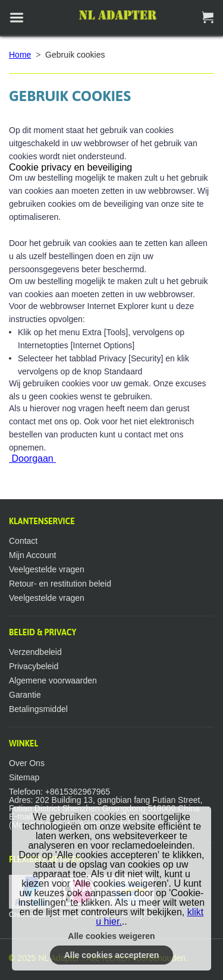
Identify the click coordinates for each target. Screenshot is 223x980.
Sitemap (24, 777)
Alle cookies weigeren (111, 936)
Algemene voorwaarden (53, 680)
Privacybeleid (34, 666)
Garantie (25, 695)
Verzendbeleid (35, 652)
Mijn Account (32, 555)
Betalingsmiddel (38, 709)
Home (20, 55)
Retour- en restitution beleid (60, 584)
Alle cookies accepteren (112, 955)
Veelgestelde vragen (47, 569)
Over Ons (27, 763)
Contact (23, 541)
